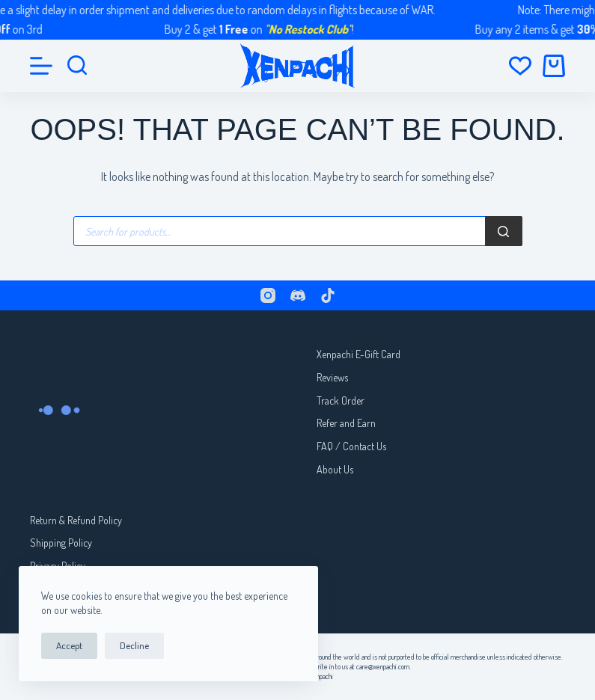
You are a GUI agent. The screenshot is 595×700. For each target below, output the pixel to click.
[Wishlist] (520, 66)
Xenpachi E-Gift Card (358, 354)
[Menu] (41, 66)
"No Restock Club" (314, 29)
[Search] (504, 231)
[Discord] (298, 295)
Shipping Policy (61, 543)
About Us (335, 469)
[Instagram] (268, 295)
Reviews (332, 377)
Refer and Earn (346, 423)
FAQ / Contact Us (351, 446)
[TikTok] (328, 295)
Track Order (341, 400)
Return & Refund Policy (76, 520)
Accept (69, 645)
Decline (134, 645)
